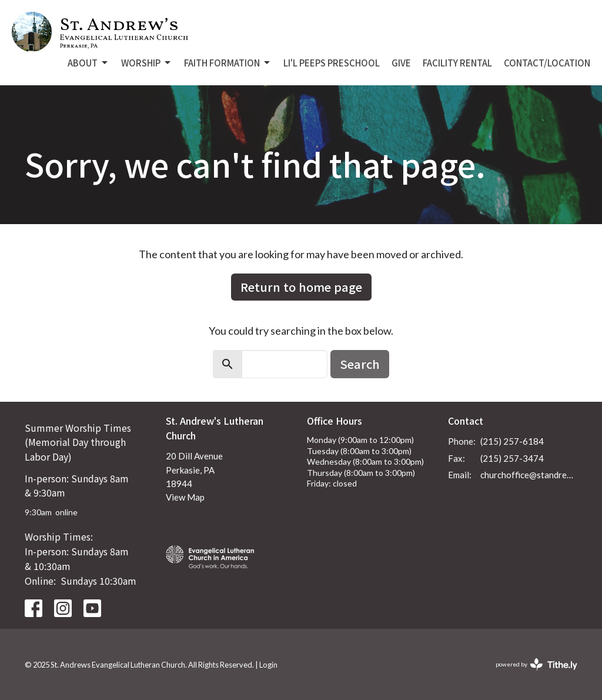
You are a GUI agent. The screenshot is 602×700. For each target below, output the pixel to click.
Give (401, 63)
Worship (147, 63)
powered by (536, 664)
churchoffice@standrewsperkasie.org (529, 475)
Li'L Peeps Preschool (332, 63)
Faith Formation (228, 63)
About (88, 63)
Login (268, 665)
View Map (185, 497)
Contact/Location (547, 63)
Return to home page (301, 287)
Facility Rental (457, 63)
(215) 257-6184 (512, 441)
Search (360, 364)
